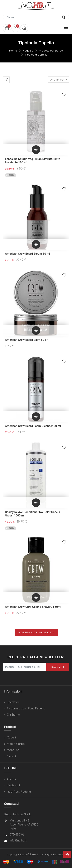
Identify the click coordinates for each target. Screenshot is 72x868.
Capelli (11, 737)
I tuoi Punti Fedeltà (19, 792)
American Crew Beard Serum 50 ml (27, 254)
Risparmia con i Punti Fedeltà (26, 708)
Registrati (13, 785)
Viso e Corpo (16, 744)
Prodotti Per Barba (51, 51)
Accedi (11, 779)
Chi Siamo (13, 715)
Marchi (11, 756)
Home (13, 51)
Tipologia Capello (36, 55)
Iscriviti (58, 667)
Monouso (13, 750)
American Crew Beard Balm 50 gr (26, 340)
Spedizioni (13, 702)
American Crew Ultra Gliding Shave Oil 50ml (33, 607)
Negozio (28, 51)
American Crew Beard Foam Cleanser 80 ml (33, 426)
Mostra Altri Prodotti (36, 632)
